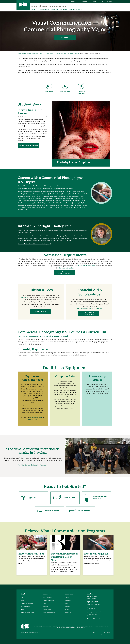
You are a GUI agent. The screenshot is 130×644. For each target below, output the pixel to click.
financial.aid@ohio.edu (84, 308)
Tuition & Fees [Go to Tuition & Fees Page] (65, 88)
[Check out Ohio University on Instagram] (97, 635)
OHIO (19, 53)
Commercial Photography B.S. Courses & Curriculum (62, 332)
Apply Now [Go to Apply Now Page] (28, 498)
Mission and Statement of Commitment (84, 626)
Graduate (54, 9)
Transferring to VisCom (67, 268)
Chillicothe (68, 600)
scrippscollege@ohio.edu (97, 612)
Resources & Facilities (76, 9)
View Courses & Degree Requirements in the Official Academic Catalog (43, 336)
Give (102, 2)
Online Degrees (26, 606)
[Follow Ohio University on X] (104, 633)
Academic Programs (27, 603)
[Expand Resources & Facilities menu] (83, 9)
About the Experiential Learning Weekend (32, 465)
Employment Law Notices (58, 626)
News (45, 603)
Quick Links (85, 2)
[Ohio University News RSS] (109, 633)
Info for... (74, 2)
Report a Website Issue (50, 612)
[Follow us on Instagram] (91, 619)
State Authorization (71, 628)
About (33, 9)
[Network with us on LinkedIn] (94, 618)
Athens (67, 597)
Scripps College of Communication (32, 53)
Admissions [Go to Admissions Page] (49, 88)
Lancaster (68, 606)
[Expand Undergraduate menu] (49, 9)
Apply (95, 2)
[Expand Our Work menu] (67, 9)
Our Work (63, 9)
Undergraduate (43, 9)
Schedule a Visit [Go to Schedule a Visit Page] (64, 498)
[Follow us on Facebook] (88, 618)
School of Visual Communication (48, 6)
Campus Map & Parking (28, 612)
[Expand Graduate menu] (58, 9)
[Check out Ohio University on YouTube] (102, 634)
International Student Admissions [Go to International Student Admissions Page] (96, 498)
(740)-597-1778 (32, 419)
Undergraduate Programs (71, 53)
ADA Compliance (37, 626)
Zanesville (68, 612)
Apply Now (64, 37)
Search (109, 2)
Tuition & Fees (40, 312)
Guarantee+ (25, 297)
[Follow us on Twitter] (100, 618)
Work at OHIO (47, 609)
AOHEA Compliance (47, 626)
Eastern (67, 603)
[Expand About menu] (36, 9)
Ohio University (28, 632)
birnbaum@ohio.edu (36, 417)
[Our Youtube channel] (97, 618)
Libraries (45, 606)
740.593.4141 (98, 308)
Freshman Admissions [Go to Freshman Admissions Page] (48, 510)
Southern (68, 609)
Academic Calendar (49, 600)
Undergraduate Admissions (87, 266)
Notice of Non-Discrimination (101, 626)
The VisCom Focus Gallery (28, 145)
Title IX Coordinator (81, 628)
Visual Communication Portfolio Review (65, 273)
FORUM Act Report (70, 626)
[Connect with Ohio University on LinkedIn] (99, 633)
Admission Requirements (65, 255)
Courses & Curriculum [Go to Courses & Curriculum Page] (81, 88)
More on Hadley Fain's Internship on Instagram (34, 244)
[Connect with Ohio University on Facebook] (94, 633)
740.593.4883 (93, 615)
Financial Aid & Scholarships (89, 314)
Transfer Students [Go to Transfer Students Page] (79, 510)
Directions (92, 609)
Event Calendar (47, 597)
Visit (22, 609)
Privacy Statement (61, 628)
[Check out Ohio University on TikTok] (107, 633)
